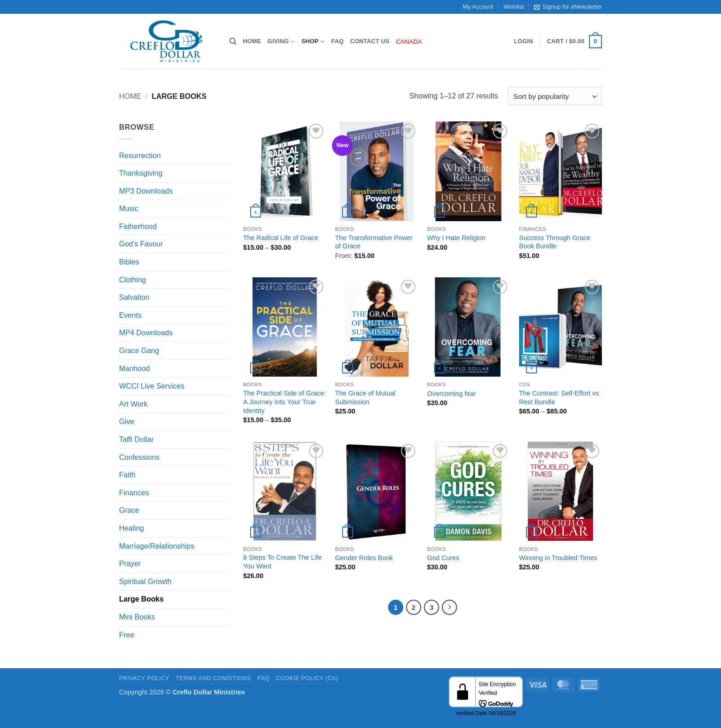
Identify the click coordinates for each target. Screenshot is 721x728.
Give (127, 421)
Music (129, 209)
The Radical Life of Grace (281, 238)
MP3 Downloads (146, 191)
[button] (524, 41)
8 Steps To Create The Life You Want (283, 562)
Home (252, 41)
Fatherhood (138, 226)
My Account (478, 7)
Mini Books (137, 617)
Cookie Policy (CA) (307, 678)
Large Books (141, 599)
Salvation (134, 297)
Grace (129, 510)
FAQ (337, 41)
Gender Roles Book (364, 558)
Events (130, 315)
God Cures (443, 558)
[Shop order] (555, 96)
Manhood (134, 369)
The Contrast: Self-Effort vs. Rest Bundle (560, 398)
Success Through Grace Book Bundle (555, 242)
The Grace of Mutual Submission (365, 398)
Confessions (139, 457)
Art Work (133, 404)
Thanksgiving (141, 173)
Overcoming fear (452, 394)
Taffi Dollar (136, 439)
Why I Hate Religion (456, 238)
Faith (127, 475)
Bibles (129, 262)
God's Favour (141, 244)
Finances (134, 493)
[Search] (233, 41)
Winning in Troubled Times (558, 558)
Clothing (133, 280)
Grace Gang (139, 351)
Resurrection (140, 156)
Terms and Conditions (213, 678)
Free (127, 635)
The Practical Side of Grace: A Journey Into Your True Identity (285, 402)
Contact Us (370, 41)
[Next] (450, 608)
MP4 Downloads (146, 333)
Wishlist (514, 7)
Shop (313, 42)
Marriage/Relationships (157, 546)
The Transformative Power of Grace (374, 242)
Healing (132, 528)
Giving (281, 42)
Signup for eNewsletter (568, 7)
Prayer (130, 564)
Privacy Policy (144, 678)
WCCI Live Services (152, 386)
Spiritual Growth (145, 582)
